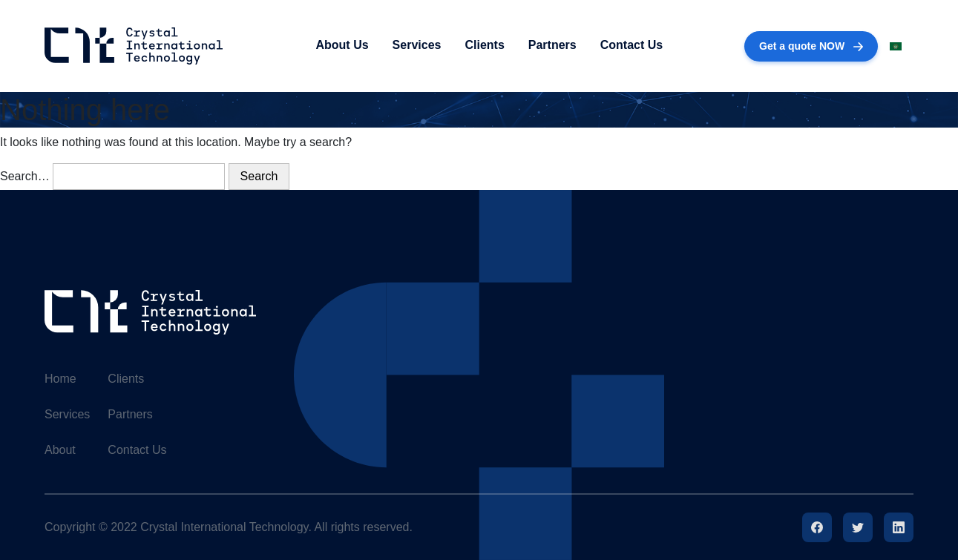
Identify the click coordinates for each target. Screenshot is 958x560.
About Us (342, 45)
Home (60, 379)
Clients (484, 45)
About (60, 450)
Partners (552, 45)
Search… (25, 176)
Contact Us (631, 45)
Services (417, 45)
